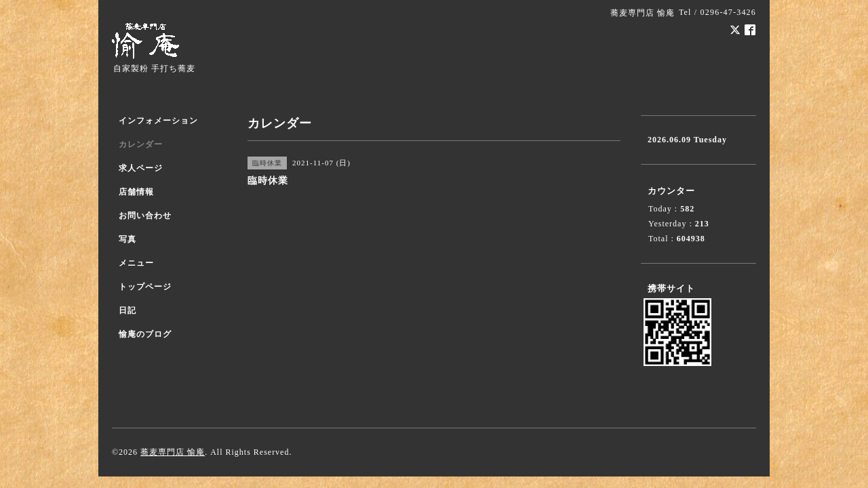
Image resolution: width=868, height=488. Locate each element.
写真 (127, 239)
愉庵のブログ (145, 334)
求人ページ (141, 168)
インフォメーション (158, 121)
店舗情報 (136, 192)
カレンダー (141, 144)
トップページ (145, 287)
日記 (127, 310)
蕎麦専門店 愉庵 (173, 452)
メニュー (136, 263)
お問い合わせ (145, 216)
